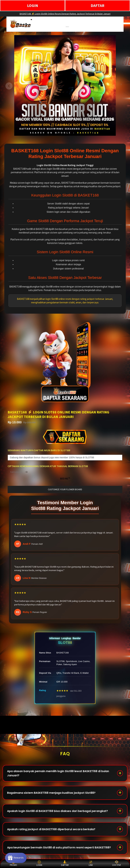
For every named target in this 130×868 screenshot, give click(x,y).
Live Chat (117, 863)
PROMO (13, 863)
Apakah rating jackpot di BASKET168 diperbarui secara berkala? (51, 829)
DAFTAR (98, 5)
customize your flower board (65, 489)
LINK (91, 863)
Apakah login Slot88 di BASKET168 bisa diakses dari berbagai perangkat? (57, 811)
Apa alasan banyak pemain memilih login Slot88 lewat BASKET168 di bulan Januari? (58, 773)
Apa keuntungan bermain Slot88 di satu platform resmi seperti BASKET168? (59, 847)
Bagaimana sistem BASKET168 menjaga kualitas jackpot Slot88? (51, 793)
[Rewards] (16, 858)
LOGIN (33, 5)
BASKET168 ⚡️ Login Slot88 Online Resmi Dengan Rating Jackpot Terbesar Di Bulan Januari (65, 14)
